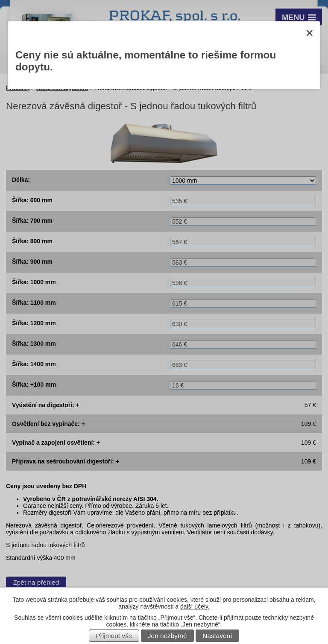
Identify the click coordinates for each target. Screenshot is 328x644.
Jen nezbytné (167, 636)
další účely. (195, 606)
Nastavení (217, 636)
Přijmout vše (114, 636)
